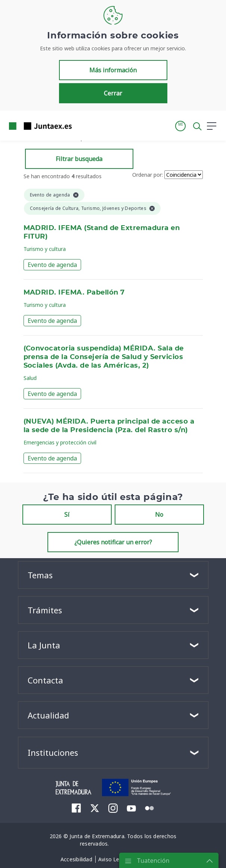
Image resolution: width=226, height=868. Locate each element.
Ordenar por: (148, 175)
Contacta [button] (45, 680)
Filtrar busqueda (79, 159)
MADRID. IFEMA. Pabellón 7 (74, 293)
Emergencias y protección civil (60, 442)
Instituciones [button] (53, 752)
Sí (67, 515)
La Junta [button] (44, 645)
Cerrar (113, 93)
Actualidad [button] (48, 715)
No (159, 515)
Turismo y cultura (45, 249)
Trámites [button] (45, 610)
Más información (113, 70)
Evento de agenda (52, 265)
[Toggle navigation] (82, 126)
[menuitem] (76, 808)
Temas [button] (40, 575)
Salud (30, 378)
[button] (180, 126)
